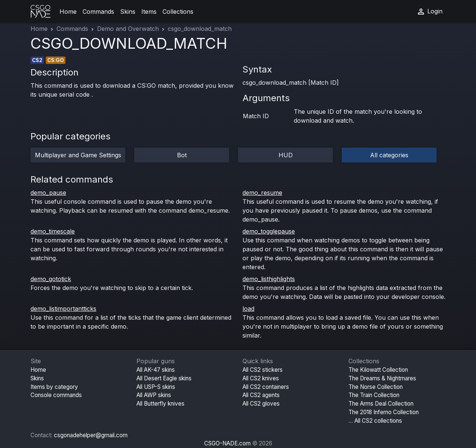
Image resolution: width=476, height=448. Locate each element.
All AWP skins (154, 395)
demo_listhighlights (269, 279)
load (248, 309)
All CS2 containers (266, 387)
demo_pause (48, 193)
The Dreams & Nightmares (382, 378)
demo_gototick (51, 279)
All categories (389, 155)
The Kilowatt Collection (378, 370)
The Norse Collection (376, 387)
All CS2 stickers (263, 370)
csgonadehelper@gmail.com (91, 435)
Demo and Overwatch (128, 29)
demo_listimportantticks (63, 309)
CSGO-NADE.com (227, 443)
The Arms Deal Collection (381, 404)
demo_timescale (53, 231)
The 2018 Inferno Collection (384, 412)
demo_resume (262, 193)
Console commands (56, 395)
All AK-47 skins (156, 370)
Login (430, 12)
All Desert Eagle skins (164, 378)
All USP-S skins (156, 387)
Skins (128, 12)
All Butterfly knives (160, 404)
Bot (182, 155)
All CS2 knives (261, 378)
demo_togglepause (269, 231)
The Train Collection (374, 395)
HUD (286, 155)
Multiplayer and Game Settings (78, 155)
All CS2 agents (261, 395)
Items (149, 12)
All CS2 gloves (261, 404)
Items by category (54, 387)
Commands (98, 12)
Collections (178, 12)
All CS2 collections (378, 421)
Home (68, 12)
